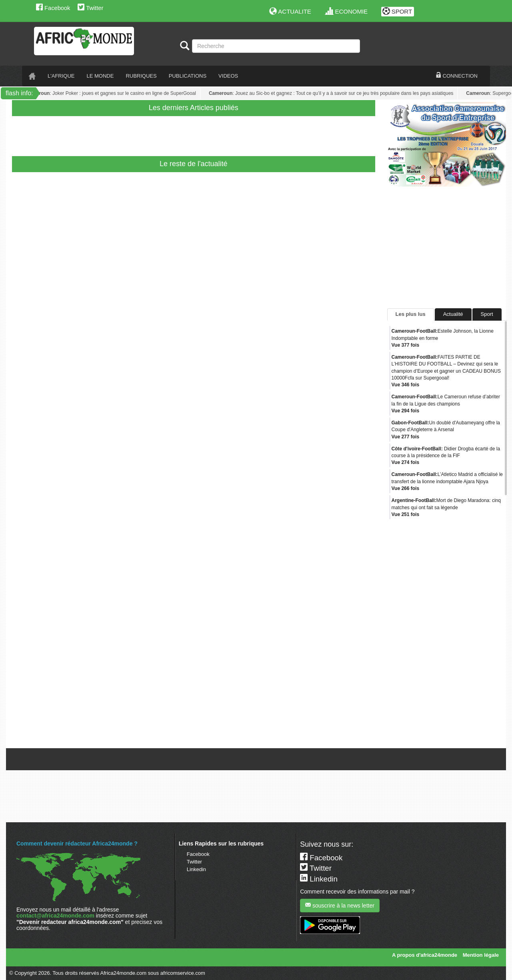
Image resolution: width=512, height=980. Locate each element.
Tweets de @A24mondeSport (421, 742)
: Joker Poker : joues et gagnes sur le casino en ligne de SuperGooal (118, 93)
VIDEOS (228, 76)
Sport (487, 314)
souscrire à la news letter (340, 905)
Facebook (53, 8)
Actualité (453, 314)
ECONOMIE (347, 11)
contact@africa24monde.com (55, 916)
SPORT (397, 11)
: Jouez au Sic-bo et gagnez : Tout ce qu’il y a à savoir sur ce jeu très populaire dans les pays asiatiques (338, 93)
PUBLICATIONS (188, 76)
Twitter (90, 8)
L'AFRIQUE (61, 76)
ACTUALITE (290, 11)
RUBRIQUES (141, 76)
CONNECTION (457, 76)
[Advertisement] (170, 134)
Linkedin (196, 869)
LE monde (100, 76)
